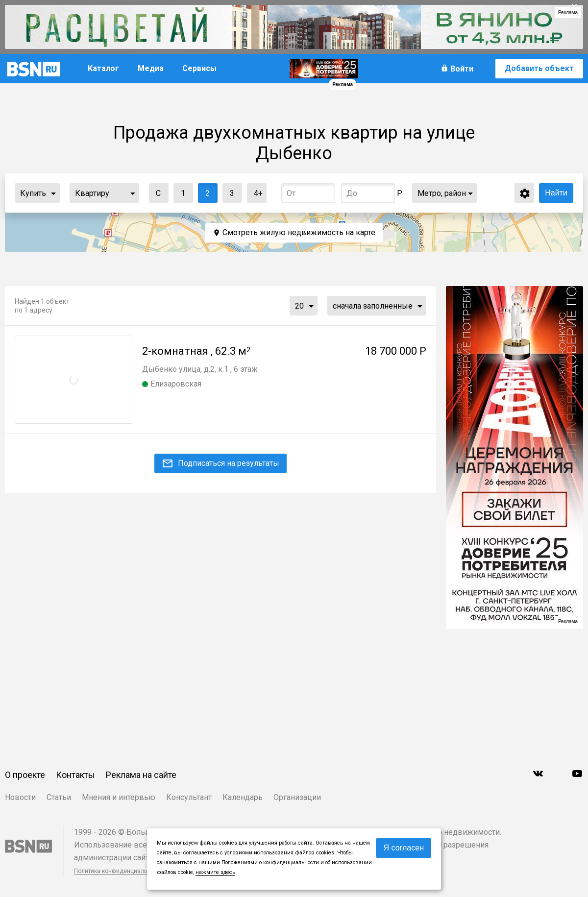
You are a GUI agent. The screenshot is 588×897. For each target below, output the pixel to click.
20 (299, 306)
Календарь (243, 797)
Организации (297, 797)
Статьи (59, 797)
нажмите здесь (215, 872)
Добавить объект (539, 68)
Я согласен (404, 848)
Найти (556, 193)
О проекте (25, 775)
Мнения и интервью (119, 797)
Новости (20, 797)
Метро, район (442, 193)
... (53, 193)
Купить (33, 193)
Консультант (189, 797)
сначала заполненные (373, 306)
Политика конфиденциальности (119, 871)
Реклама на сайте (141, 775)
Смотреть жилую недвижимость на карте (299, 232)
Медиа (151, 68)
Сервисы (199, 68)
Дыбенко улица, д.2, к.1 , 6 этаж (200, 369)
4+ (255, 191)
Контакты (75, 775)
